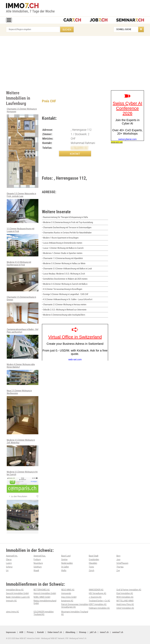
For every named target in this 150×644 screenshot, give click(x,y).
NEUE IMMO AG (68, 590)
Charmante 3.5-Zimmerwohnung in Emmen (23, 310)
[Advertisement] (75, 62)
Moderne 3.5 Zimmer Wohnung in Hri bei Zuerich (23, 502)
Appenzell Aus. (40, 556)
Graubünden (94, 559)
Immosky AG (11, 601)
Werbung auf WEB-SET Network (53, 638)
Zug (118, 570)
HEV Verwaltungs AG (97, 593)
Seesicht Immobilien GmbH (17, 593)
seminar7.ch (118, 632)
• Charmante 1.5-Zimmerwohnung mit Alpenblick (62, 258)
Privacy (30, 632)
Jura (118, 559)
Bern (118, 556)
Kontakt (41, 632)
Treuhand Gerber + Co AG (99, 601)
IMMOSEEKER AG (96, 590)
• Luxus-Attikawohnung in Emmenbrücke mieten (62, 243)
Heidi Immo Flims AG (125, 604)
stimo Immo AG (12, 612)
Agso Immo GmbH (69, 597)
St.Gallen (65, 567)
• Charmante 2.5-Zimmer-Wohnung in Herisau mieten (64, 305)
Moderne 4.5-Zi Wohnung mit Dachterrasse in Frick (23, 276)
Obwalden (93, 563)
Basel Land (66, 556)
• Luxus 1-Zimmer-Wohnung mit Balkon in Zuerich (63, 248)
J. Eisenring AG (95, 597)
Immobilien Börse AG (15, 590)
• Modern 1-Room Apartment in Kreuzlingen (60, 238)
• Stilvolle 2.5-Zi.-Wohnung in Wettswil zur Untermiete (64, 310)
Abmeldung (70, 632)
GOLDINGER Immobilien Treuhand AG (44, 613)
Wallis (64, 570)
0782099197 (80, 148)
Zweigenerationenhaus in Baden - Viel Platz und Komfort (23, 343)
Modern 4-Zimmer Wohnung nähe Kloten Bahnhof (23, 374)
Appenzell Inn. (12, 556)
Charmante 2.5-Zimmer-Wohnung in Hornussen (23, 148)
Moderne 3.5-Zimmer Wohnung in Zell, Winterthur (23, 452)
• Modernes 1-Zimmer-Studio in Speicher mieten (62, 253)
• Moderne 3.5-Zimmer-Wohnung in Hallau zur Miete (64, 263)
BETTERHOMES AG (42, 590)
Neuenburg (38, 563)
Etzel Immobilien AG (125, 593)
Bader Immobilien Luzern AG (18, 597)
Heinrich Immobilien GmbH (45, 593)
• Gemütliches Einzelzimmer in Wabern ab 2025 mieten (65, 279)
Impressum (11, 632)
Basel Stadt (94, 556)
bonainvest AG (67, 601)
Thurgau (120, 567)
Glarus (9, 559)
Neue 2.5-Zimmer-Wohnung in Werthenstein (23, 412)
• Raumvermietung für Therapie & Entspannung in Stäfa (65, 217)
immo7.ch (104, 632)
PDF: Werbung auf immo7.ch (76, 638)
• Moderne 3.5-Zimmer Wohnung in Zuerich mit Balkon (65, 284)
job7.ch (93, 632)
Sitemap (83, 632)
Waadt (36, 570)
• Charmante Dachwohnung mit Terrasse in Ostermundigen (67, 227)
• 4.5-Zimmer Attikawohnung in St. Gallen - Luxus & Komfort (67, 299)
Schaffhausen (122, 563)
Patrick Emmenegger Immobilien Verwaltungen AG (75, 606)
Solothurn (38, 567)
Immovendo (66, 593)
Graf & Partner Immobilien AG (129, 590)
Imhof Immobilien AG (125, 608)
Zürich (91, 570)
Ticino (91, 567)
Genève (64, 559)
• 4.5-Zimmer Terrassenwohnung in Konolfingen (62, 289)
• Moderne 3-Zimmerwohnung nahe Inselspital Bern (64, 315)
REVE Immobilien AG (125, 597)
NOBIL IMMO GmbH (42, 597)
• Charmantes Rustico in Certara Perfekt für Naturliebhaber (67, 233)
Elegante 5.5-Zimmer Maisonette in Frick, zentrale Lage (23, 208)
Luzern (9, 563)
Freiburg (37, 559)
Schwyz (9, 567)
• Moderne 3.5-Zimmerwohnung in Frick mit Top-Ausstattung (67, 222)
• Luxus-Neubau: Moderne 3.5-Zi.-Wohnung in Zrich (63, 274)
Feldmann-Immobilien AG (99, 608)
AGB (21, 632)
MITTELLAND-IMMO (125, 601)
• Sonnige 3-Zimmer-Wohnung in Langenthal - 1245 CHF (65, 294)
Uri (7, 570)
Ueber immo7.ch (55, 632)
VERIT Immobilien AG (98, 604)
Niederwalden (67, 563)
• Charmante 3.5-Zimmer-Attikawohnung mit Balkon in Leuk (67, 269)
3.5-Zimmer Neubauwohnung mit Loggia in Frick (23, 242)
